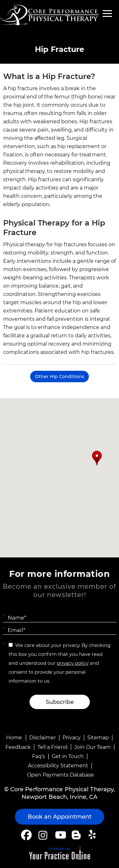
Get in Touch (68, 756)
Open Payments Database (60, 775)
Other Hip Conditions (60, 377)
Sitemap (98, 738)
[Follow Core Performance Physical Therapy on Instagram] (42, 835)
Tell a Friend (53, 747)
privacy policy (73, 663)
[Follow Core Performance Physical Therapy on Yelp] (93, 835)
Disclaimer (43, 738)
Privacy (72, 738)
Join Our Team (93, 747)
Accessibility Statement (58, 766)
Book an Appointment (60, 817)
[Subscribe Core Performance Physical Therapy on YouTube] (60, 835)
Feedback (18, 747)
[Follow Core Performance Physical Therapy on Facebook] (26, 835)
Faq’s (39, 756)
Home (14, 738)
